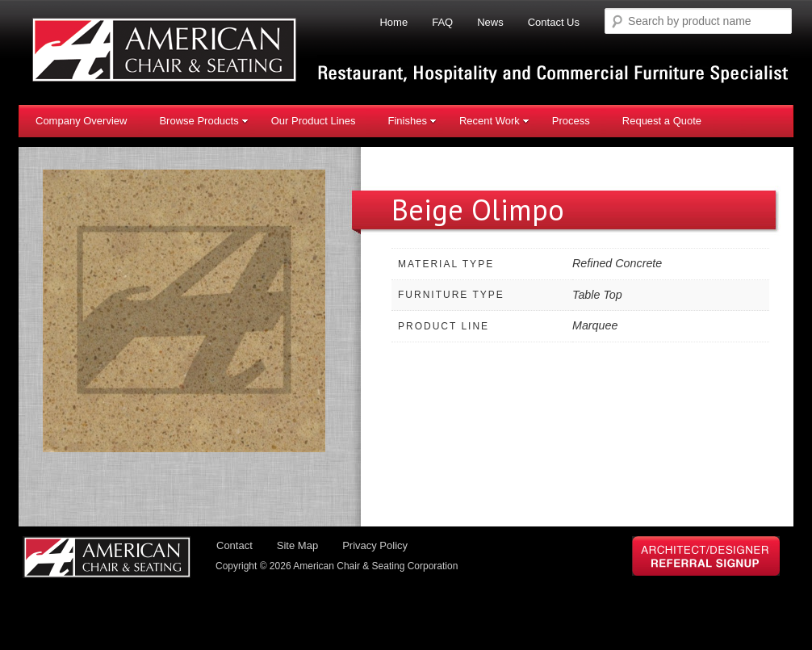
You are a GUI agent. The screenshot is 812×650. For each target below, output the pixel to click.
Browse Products (203, 121)
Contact (234, 545)
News (490, 22)
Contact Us (554, 22)
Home (393, 22)
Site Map (297, 545)
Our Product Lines (314, 121)
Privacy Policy (375, 545)
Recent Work (494, 121)
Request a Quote (662, 121)
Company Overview (81, 121)
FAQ (442, 22)
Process (571, 121)
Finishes (412, 121)
